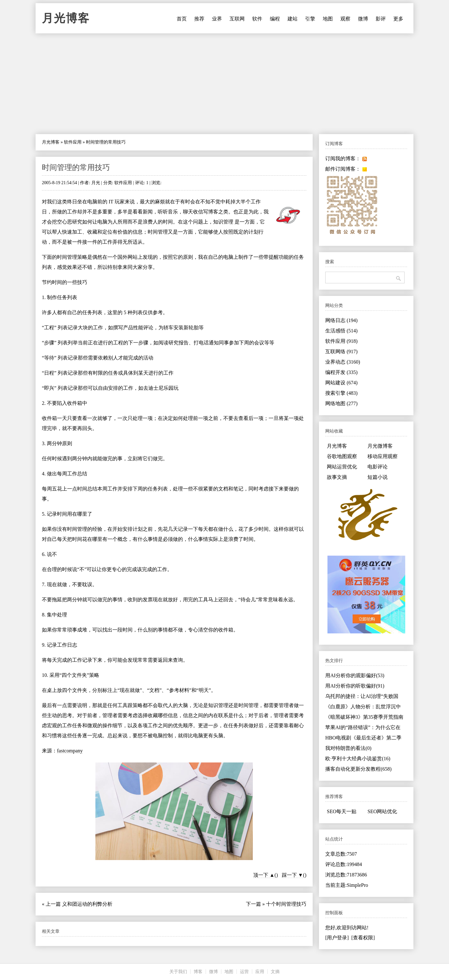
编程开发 (341, 372)
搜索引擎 (341, 393)
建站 (293, 19)
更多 (398, 19)
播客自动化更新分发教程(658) (358, 769)
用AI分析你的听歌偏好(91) (355, 686)
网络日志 (341, 320)
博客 (198, 972)
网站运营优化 (342, 467)
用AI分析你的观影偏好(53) (355, 675)
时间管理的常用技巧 (76, 167)
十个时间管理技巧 (286, 904)
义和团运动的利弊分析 (87, 904)
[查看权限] (363, 938)
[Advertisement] (224, 84)
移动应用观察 (383, 456)
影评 (381, 19)
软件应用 (73, 142)
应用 (260, 972)
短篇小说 (378, 477)
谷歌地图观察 (342, 456)
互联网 (237, 19)
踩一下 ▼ (293, 875)
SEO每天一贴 (342, 811)
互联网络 (341, 351)
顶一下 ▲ (264, 875)
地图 (328, 19)
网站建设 (341, 383)
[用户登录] (337, 938)
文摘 (275, 972)
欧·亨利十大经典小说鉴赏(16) (358, 759)
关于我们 (178, 972)
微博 (363, 19)
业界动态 (343, 362)
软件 (257, 19)
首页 (182, 19)
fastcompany (70, 751)
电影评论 (378, 467)
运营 (244, 972)
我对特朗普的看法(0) (348, 748)
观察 (345, 19)
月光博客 (66, 18)
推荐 (199, 19)
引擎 (310, 19)
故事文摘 (337, 477)
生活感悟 (341, 331)
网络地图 (341, 403)
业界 (217, 19)
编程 (275, 19)
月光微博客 (380, 446)
